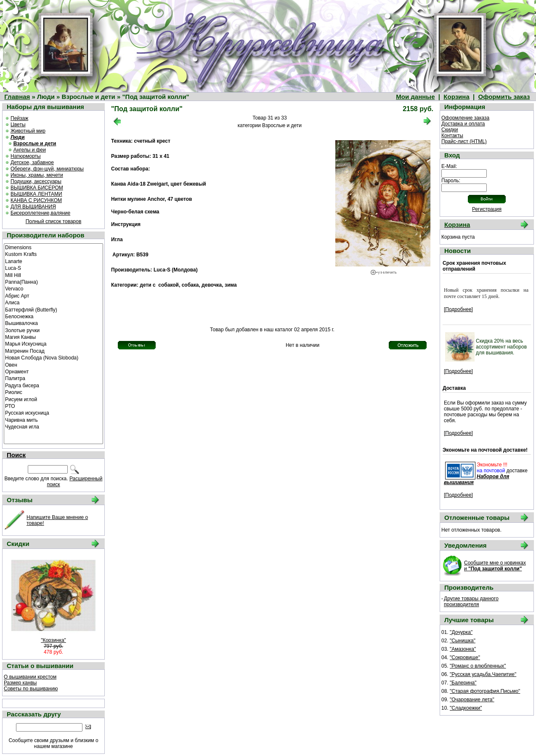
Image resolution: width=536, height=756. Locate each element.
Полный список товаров (54, 221)
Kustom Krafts (53, 254)
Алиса (53, 302)
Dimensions (53, 247)
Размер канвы (20, 683)
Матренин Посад (53, 351)
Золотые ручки (53, 330)
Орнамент (53, 371)
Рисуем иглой (53, 399)
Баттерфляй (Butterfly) (53, 309)
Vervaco (53, 288)
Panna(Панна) (53, 282)
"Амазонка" (463, 649)
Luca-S (53, 268)
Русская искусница (53, 413)
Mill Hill (53, 275)
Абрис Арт (53, 295)
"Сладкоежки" (466, 708)
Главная (17, 97)
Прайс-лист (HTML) (464, 141)
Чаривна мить (53, 420)
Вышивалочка (53, 323)
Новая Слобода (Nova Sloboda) (53, 357)
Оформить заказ (504, 97)
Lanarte (53, 261)
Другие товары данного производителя (471, 602)
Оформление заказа (465, 118)
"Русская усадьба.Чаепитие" (483, 674)
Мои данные (415, 97)
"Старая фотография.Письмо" (485, 691)
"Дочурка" (461, 632)
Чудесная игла (53, 426)
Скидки (450, 130)
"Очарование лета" (472, 700)
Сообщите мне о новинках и (495, 566)
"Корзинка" (53, 640)
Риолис (53, 392)
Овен (53, 365)
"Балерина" (463, 683)
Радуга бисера (53, 385)
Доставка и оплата (463, 124)
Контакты (452, 136)
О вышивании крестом (30, 677)
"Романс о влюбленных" (478, 666)
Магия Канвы (53, 337)
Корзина (456, 97)
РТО (53, 406)
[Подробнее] (458, 309)
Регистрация (487, 209)
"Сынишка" (463, 641)
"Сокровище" (465, 658)
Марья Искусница (53, 343)
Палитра (53, 378)
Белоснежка (53, 316)
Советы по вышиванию (31, 689)
